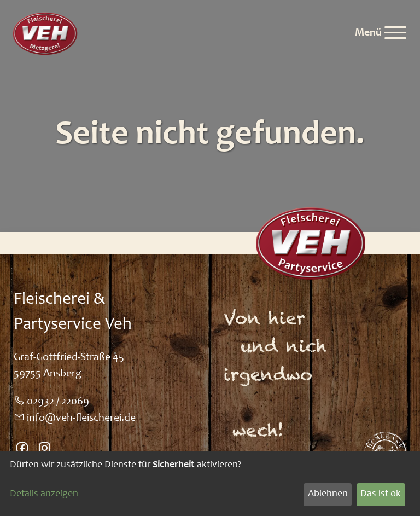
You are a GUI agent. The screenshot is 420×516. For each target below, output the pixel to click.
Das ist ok (381, 494)
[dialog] (210, 483)
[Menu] (381, 34)
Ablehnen (328, 494)
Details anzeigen (44, 494)
